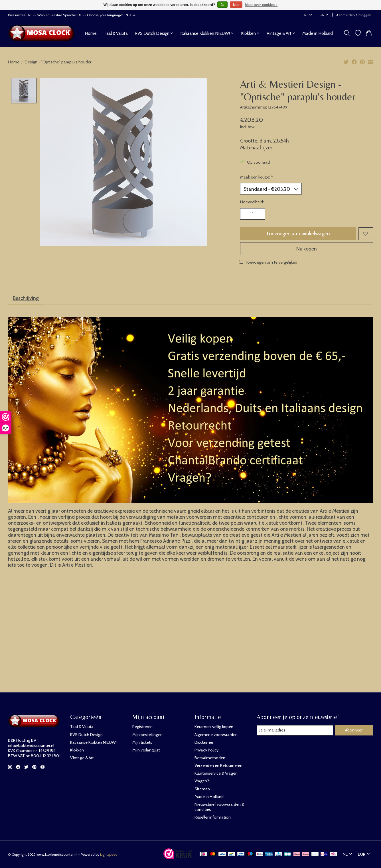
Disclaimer (204, 742)
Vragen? (202, 781)
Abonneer (354, 730)
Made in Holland (318, 33)
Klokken (77, 750)
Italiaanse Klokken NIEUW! (93, 742)
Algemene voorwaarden (216, 735)
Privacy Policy (206, 750)
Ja (222, 5)
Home (91, 33)
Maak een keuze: (257, 177)
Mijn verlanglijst (146, 750)
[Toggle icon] (347, 33)
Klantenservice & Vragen (216, 773)
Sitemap (202, 789)
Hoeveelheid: (252, 202)
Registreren (142, 727)
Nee (236, 5)
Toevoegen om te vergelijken (268, 262)
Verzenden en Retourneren (218, 765)
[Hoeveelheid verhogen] (259, 214)
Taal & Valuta (116, 33)
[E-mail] (295, 730)
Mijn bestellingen (147, 735)
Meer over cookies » (261, 5)
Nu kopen (307, 249)
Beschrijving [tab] (26, 298)
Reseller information (213, 817)
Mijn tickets (142, 742)
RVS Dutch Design (86, 735)
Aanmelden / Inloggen (354, 15)
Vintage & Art (82, 758)
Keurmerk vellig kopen (214, 727)
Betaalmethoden (210, 758)
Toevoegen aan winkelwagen (298, 233)
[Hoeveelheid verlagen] (246, 214)
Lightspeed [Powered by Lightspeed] (109, 854)
